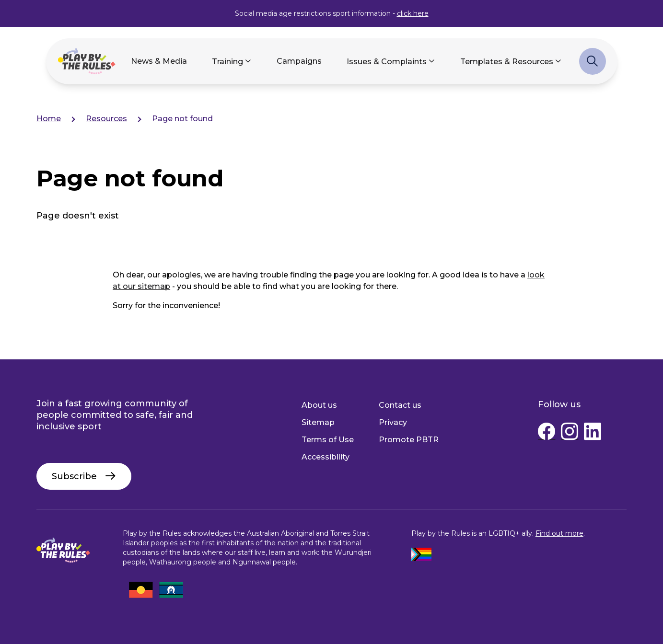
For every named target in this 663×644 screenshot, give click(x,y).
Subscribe (74, 476)
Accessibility (326, 457)
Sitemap (318, 422)
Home (49, 119)
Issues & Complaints (387, 62)
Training (227, 62)
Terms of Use (328, 440)
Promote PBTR (409, 440)
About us (319, 405)
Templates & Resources (507, 62)
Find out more (559, 533)
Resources (106, 119)
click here (413, 13)
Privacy (393, 422)
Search (593, 66)
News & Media (159, 61)
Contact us (400, 405)
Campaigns (299, 61)
